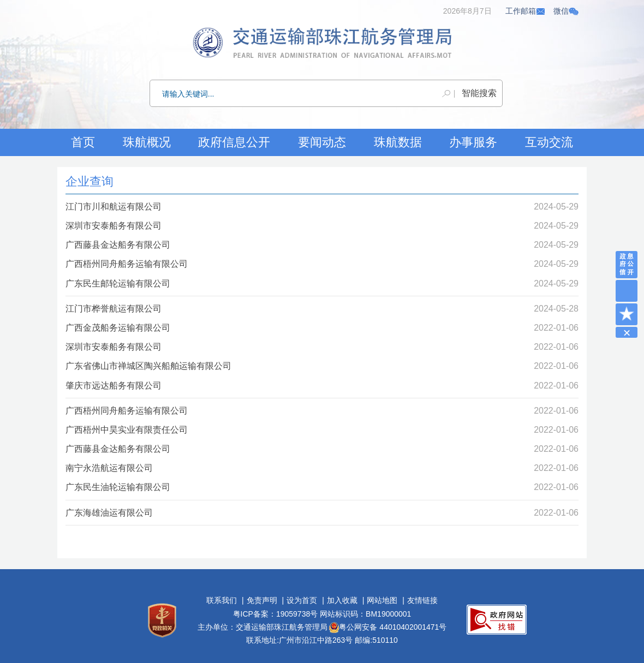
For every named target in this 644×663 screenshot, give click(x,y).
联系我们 (222, 600)
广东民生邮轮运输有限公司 (118, 283)
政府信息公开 (234, 142)
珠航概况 (147, 142)
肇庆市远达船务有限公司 (114, 386)
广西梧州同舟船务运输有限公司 (127, 264)
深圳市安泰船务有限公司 (114, 226)
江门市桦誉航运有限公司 (114, 309)
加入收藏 (342, 600)
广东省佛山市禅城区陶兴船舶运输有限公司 (148, 366)
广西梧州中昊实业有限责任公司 (127, 430)
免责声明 (262, 600)
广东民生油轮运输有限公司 (118, 487)
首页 (83, 142)
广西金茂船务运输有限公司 (118, 328)
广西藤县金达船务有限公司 (118, 245)
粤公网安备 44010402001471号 (388, 627)
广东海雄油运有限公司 (109, 513)
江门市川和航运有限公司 (114, 207)
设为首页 (302, 600)
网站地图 (382, 600)
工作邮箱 (526, 11)
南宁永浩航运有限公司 (109, 468)
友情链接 (422, 600)
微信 (566, 11)
